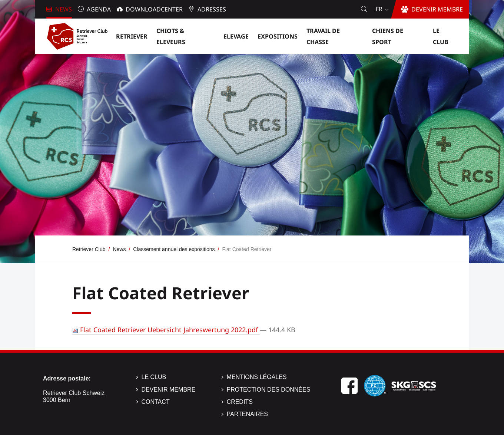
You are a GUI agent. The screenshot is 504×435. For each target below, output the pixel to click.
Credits (240, 402)
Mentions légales (257, 377)
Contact (156, 402)
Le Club (154, 377)
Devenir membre (169, 390)
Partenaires (247, 414)
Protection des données (269, 390)
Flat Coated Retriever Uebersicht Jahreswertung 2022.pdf (166, 330)
